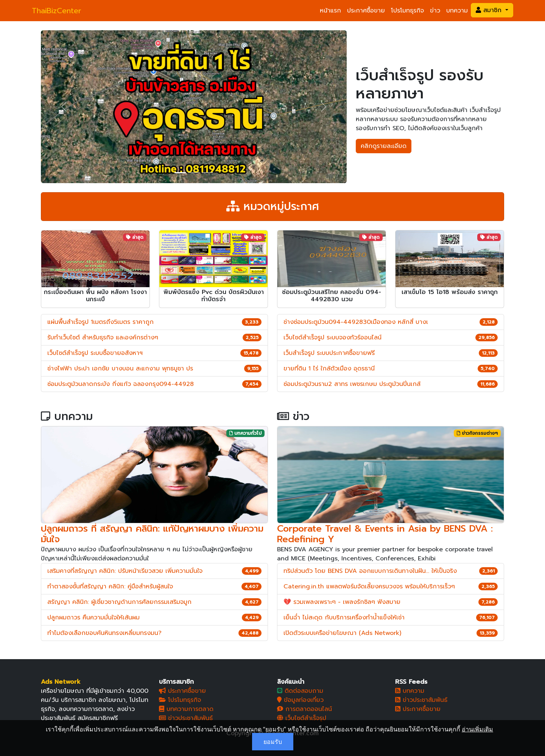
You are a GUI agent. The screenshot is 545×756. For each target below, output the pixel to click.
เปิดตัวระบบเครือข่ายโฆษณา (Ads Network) (342, 633)
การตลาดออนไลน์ (304, 709)
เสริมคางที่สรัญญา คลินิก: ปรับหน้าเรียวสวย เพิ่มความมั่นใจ (125, 571)
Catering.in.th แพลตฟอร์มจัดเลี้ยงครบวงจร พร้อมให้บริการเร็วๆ (369, 586)
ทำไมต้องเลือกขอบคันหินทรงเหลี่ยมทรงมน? (104, 633)
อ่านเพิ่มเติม (477, 729)
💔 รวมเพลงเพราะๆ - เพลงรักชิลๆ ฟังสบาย (342, 602)
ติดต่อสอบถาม (300, 691)
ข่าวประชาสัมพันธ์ (186, 718)
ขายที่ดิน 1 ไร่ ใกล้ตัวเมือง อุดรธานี (329, 369)
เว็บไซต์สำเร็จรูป (302, 718)
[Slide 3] (207, 173)
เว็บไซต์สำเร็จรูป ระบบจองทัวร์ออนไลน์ (332, 338)
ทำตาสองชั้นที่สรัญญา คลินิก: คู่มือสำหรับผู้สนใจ (110, 586)
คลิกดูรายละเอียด (384, 146)
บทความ (457, 11)
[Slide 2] (194, 173)
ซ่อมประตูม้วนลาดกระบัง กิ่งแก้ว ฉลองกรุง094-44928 (121, 384)
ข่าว (435, 11)
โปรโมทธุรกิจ (407, 11)
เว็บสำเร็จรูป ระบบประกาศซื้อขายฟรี (329, 353)
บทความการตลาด (186, 709)
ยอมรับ (273, 742)
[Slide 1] (180, 173)
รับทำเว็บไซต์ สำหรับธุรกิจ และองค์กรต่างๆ (103, 338)
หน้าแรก (330, 11)
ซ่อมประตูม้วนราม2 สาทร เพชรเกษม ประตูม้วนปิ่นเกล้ (352, 384)
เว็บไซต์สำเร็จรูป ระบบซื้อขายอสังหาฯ (95, 353)
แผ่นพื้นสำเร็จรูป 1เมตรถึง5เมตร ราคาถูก (100, 322)
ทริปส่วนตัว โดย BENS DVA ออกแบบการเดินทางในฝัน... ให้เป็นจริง (370, 571)
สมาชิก (490, 10)
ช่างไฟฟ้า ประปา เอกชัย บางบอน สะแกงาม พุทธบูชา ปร (120, 369)
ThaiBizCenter (57, 11)
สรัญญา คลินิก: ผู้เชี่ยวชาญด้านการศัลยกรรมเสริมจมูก (119, 602)
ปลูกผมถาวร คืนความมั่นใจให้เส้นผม (93, 618)
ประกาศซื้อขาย (366, 11)
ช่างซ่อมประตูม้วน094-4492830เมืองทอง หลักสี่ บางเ (356, 322)
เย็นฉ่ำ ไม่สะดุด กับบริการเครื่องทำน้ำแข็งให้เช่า (344, 618)
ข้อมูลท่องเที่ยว (300, 700)
